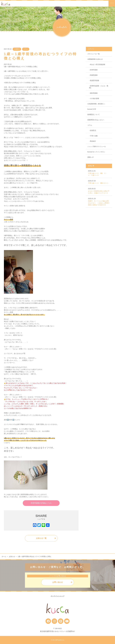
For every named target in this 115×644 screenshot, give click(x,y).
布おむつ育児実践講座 (98, 64)
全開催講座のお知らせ (95, 59)
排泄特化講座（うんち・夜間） (99, 87)
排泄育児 (17, 49)
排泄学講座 (94, 70)
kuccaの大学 (92, 109)
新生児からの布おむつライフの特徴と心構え (21, 83)
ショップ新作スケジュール (97, 146)
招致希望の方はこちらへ (96, 120)
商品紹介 (93, 141)
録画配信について (94, 114)
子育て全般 (94, 136)
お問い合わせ (58, 582)
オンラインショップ (58, 596)
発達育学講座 (95, 80)
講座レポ (91, 157)
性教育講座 (94, 75)
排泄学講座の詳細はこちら (41, 503)
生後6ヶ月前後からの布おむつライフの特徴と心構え (23, 78)
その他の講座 (95, 98)
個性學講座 (94, 93)
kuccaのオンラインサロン (96, 152)
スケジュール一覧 (94, 54)
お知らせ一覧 (41, 538)
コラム (26, 49)
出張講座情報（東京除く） (97, 104)
